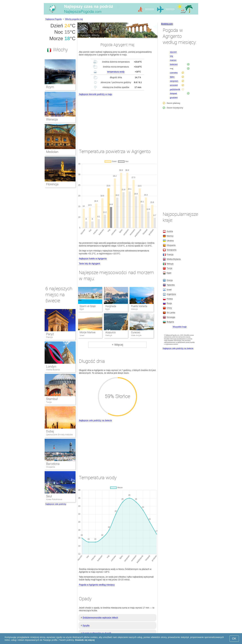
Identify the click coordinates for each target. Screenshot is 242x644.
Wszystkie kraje (180, 327)
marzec (173, 60)
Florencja (52, 184)
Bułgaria (170, 322)
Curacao (136, 332)
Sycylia (86, 625)
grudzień (174, 98)
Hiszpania (50, 467)
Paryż (50, 334)
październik (175, 89)
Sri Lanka (171, 313)
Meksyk (170, 264)
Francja (49, 337)
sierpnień (174, 81)
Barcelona (53, 464)
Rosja (169, 303)
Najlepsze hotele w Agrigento (93, 259)
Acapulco (111, 332)
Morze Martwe (87, 332)
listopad (173, 93)
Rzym (50, 87)
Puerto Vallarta (139, 306)
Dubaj (50, 431)
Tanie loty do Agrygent (90, 263)
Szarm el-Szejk (88, 306)
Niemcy (170, 236)
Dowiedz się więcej (85, 640)
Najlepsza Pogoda (54, 19)
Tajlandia (171, 285)
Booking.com (167, 24)
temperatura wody (116, 72)
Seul (49, 496)
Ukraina (170, 241)
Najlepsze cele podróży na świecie (95, 420)
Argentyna (171, 294)
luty (171, 56)
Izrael (169, 289)
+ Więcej (117, 345)
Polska (170, 299)
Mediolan (52, 152)
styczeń (173, 52)
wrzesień (174, 85)
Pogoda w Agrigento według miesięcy (97, 585)
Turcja (49, 402)
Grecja (170, 280)
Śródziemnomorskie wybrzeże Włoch (100, 618)
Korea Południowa (54, 499)
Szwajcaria (172, 250)
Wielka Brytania (53, 370)
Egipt (169, 273)
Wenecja (52, 119)
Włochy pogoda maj (74, 19)
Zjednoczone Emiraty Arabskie (59, 435)
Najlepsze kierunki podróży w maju (96, 94)
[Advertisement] (117, 119)
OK (234, 639)
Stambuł (52, 399)
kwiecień (174, 64)
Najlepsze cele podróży (56, 504)
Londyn (51, 366)
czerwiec (174, 73)
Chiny (169, 308)
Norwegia (171, 317)
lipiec (172, 77)
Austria (170, 231)
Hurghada (111, 306)
